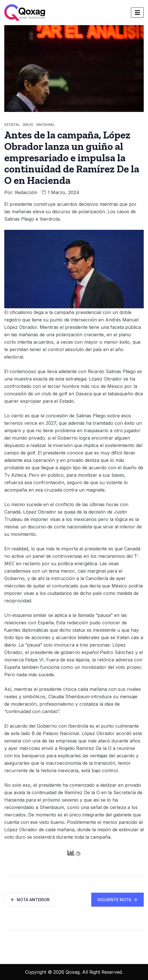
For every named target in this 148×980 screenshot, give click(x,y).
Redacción (26, 192)
